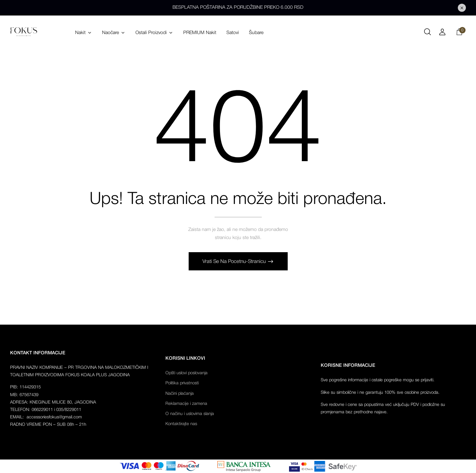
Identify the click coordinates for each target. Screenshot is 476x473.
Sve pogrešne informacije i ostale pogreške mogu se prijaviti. (378, 380)
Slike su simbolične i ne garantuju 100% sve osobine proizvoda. (380, 393)
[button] (459, 33)
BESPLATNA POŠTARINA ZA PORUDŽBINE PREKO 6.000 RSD (238, 8)
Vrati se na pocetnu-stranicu (235, 262)
